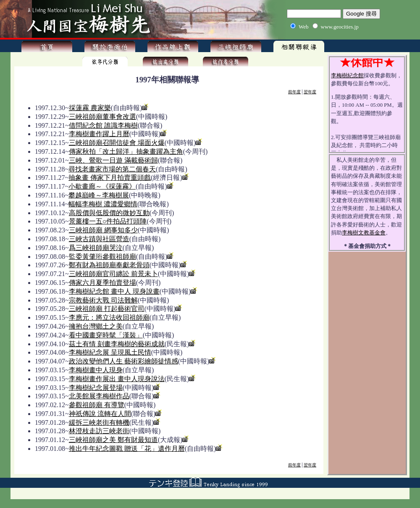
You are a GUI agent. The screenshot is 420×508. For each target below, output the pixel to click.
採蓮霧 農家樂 (90, 108)
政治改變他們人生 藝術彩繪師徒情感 (123, 361)
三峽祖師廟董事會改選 (102, 117)
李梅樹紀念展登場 (96, 388)
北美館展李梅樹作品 (99, 396)
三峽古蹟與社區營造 (99, 239)
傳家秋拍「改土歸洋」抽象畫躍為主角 (126, 151)
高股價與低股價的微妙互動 (109, 213)
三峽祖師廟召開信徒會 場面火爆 (117, 143)
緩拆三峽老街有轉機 (99, 422)
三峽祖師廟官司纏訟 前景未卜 (113, 274)
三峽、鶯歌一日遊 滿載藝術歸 (113, 160)
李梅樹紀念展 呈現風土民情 (110, 352)
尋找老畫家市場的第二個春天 (112, 169)
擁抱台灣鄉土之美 (96, 326)
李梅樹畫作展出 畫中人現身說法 (117, 379)
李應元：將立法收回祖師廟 (109, 317)
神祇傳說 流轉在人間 (100, 414)
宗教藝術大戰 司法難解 (103, 300)
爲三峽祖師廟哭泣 (96, 248)
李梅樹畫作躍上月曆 (99, 134)
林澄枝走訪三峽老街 (99, 431)
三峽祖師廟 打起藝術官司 (107, 309)
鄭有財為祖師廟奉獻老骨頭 (109, 265)
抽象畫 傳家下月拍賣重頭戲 (110, 178)
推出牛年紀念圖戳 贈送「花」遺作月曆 (127, 449)
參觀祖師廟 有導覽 (97, 405)
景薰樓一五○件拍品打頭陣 (108, 221)
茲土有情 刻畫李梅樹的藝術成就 (117, 344)
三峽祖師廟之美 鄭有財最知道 (113, 440)
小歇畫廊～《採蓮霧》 (102, 186)
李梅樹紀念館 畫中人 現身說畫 (114, 291)
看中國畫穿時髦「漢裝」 (106, 335)
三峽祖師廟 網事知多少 (103, 230)
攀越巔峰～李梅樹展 (99, 195)
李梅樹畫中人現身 (96, 370)
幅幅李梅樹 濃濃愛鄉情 (103, 204)
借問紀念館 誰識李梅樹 (103, 125)
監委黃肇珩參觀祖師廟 (102, 257)
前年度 (294, 92)
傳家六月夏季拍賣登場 (102, 283)
